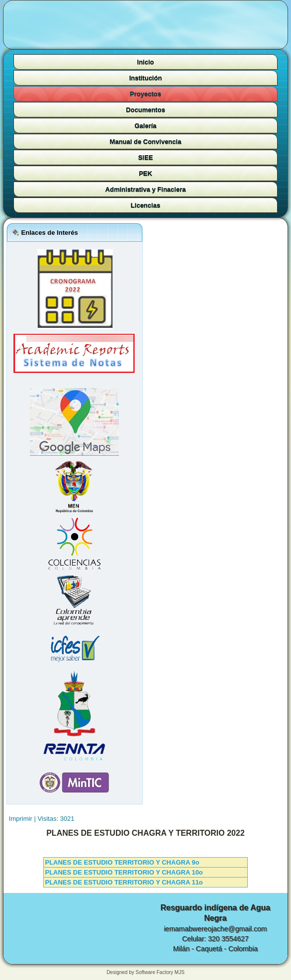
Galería (145, 126)
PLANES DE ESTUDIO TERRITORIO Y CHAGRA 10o (124, 872)
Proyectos (145, 94)
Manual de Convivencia (146, 142)
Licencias (145, 205)
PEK (145, 173)
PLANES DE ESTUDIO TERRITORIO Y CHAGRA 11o (124, 882)
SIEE (146, 157)
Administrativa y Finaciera (146, 189)
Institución (146, 78)
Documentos (145, 110)
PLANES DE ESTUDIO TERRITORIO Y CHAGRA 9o (122, 862)
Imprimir (22, 819)
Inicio (146, 62)
